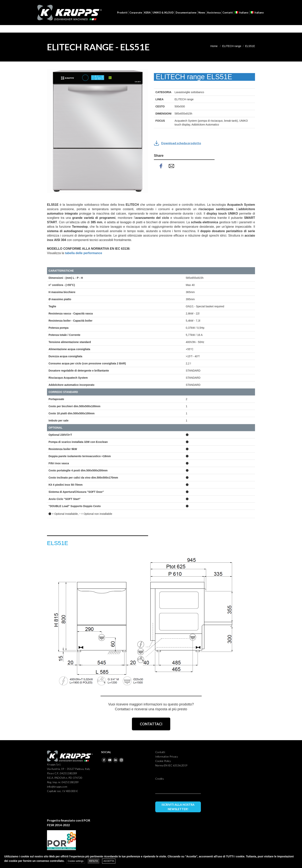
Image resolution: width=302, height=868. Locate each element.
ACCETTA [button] (109, 861)
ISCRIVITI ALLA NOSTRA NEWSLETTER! (178, 807)
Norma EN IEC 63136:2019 (171, 765)
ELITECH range (232, 46)
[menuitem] (245, 4)
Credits (160, 779)
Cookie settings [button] (76, 861)
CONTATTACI (151, 724)
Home (214, 46)
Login (227, 4)
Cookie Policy (163, 761)
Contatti (160, 752)
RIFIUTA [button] (94, 861)
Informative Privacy (167, 756)
